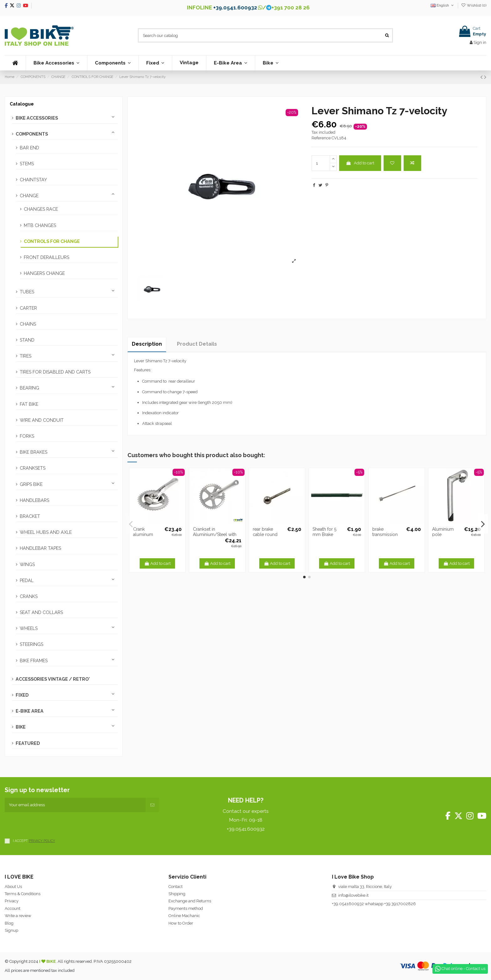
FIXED (22, 695)
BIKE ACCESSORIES (37, 118)
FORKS (27, 436)
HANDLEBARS (34, 500)
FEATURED (28, 743)
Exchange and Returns (190, 901)
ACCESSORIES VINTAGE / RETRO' (53, 679)
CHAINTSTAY (33, 180)
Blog (9, 923)
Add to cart (360, 163)
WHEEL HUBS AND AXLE (46, 532)
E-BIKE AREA (30, 711)
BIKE (21, 727)
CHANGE (29, 196)
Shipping (177, 894)
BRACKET (30, 516)
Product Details (197, 344)
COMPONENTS (32, 134)
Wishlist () (474, 5)
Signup (11, 930)
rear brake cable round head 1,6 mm (266, 534)
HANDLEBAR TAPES (40, 548)
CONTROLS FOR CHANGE (52, 241)
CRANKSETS (33, 468)
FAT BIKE (29, 404)
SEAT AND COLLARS (41, 612)
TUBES (27, 292)
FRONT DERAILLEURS (47, 257)
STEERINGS (31, 644)
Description (147, 344)
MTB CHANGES (40, 225)
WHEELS (29, 628)
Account (13, 908)
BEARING (29, 388)
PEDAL (27, 580)
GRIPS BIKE (31, 484)
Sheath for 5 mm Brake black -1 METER (328, 534)
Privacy (12, 901)
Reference (321, 138)
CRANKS (29, 596)
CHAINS (28, 324)
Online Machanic (184, 916)
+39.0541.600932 (235, 8)
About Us (13, 887)
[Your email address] (75, 805)
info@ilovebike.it (353, 895)
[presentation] (52, 824)
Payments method (186, 908)
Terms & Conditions (23, 894)
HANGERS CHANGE (44, 273)
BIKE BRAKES (34, 452)
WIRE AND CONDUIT (42, 420)
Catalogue (22, 104)
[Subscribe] (152, 805)
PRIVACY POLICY (42, 841)
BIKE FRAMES (34, 661)
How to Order (181, 923)
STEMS (27, 164)
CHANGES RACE (41, 209)
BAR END (29, 148)
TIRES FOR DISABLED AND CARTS (55, 372)
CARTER (28, 308)
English (443, 5)
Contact (176, 887)
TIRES (26, 356)
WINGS (27, 565)
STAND (27, 340)
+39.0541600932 (348, 904)
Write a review (18, 916)
